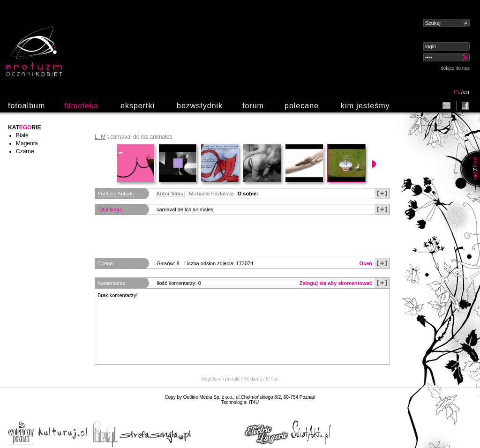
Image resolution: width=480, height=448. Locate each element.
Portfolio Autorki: (116, 194)
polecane (302, 106)
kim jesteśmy (365, 106)
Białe (22, 135)
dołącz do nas (455, 68)
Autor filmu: (171, 194)
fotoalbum (26, 106)
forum (253, 106)
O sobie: (248, 194)
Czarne (25, 151)
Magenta (27, 143)
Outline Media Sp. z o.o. (208, 397)
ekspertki (138, 106)
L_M (100, 137)
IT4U (254, 402)
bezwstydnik (200, 106)
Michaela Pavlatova (211, 194)
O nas (272, 379)
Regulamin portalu (221, 379)
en (466, 92)
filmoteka (81, 106)
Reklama (253, 379)
